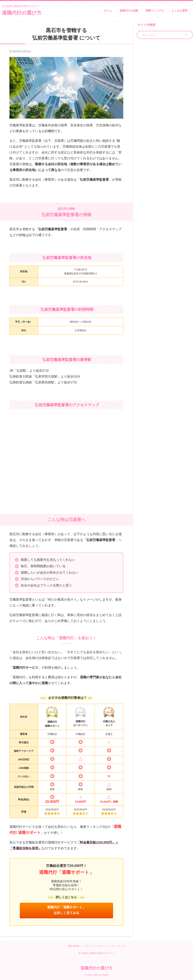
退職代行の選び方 (22, 13)
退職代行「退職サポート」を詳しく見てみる (66, 910)
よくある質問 (179, 11)
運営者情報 (74, 947)
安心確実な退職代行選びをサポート (96, 954)
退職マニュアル (155, 11)
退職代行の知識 (129, 11)
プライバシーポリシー (95, 947)
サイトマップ (118, 947)
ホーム (108, 11)
